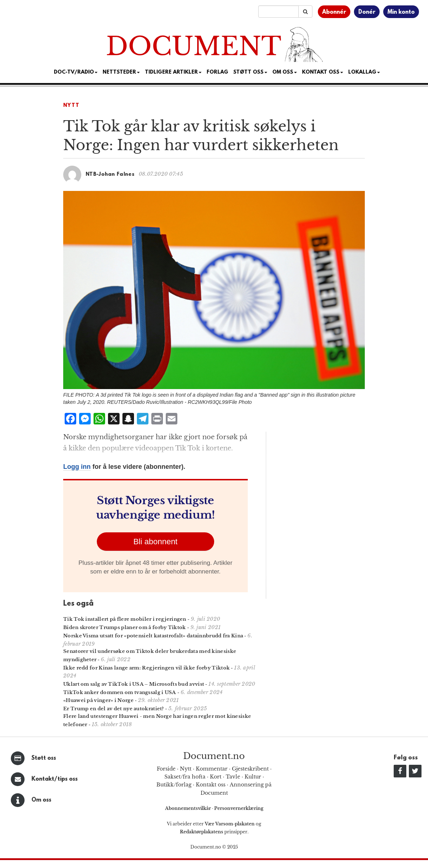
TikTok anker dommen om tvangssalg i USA (120, 692)
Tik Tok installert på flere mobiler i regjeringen (125, 619)
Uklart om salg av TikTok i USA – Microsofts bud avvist (134, 684)
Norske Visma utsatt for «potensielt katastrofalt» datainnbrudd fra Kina (153, 636)
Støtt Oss (250, 72)
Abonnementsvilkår (189, 808)
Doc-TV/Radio (76, 72)
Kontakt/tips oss (55, 779)
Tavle (233, 777)
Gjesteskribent (250, 769)
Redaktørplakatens (202, 832)
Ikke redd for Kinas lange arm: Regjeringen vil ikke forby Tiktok (146, 668)
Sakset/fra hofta (185, 777)
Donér (367, 12)
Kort (216, 777)
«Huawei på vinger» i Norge (98, 700)
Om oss (41, 800)
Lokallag (364, 72)
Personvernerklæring (239, 808)
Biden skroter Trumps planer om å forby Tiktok (125, 627)
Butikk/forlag (174, 785)
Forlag (217, 72)
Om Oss (285, 72)
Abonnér (334, 12)
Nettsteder (121, 72)
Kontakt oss (323, 72)
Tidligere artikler (173, 72)
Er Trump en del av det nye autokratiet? (114, 709)
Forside (166, 769)
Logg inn (77, 467)
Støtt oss (44, 758)
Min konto (401, 12)
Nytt (71, 106)
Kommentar (212, 769)
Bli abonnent (155, 542)
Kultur (253, 777)
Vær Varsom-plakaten (230, 824)
